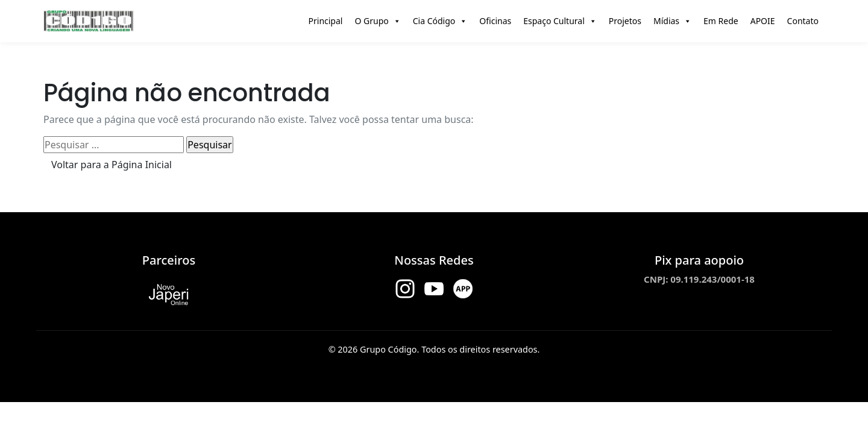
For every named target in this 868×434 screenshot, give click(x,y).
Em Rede (721, 21)
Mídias (672, 21)
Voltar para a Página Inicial (112, 165)
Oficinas (495, 21)
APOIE (763, 21)
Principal (326, 21)
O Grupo (377, 21)
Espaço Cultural (560, 21)
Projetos (625, 21)
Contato (803, 21)
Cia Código (440, 21)
